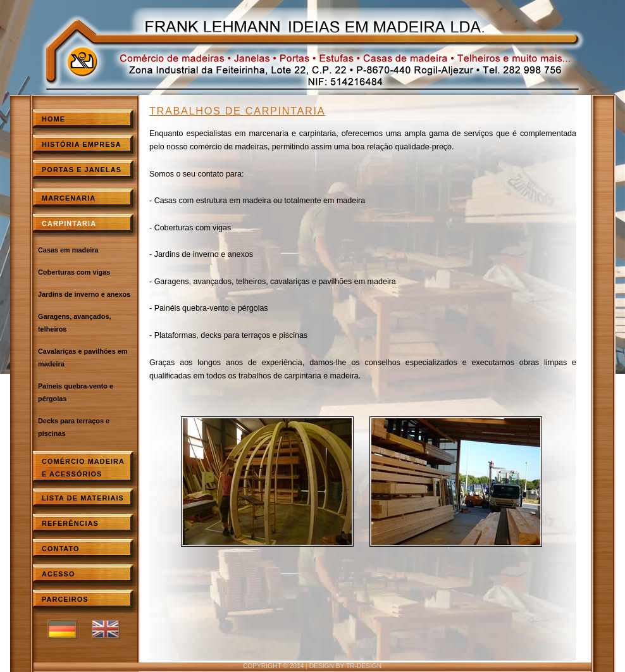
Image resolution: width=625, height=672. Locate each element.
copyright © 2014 (274, 666)
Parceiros (65, 599)
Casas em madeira (68, 250)
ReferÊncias (70, 523)
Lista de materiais (83, 498)
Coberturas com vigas (74, 272)
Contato (61, 549)
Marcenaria (69, 198)
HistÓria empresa (82, 144)
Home (53, 119)
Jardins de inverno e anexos (84, 294)
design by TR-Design (345, 666)
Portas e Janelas (82, 170)
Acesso (58, 574)
